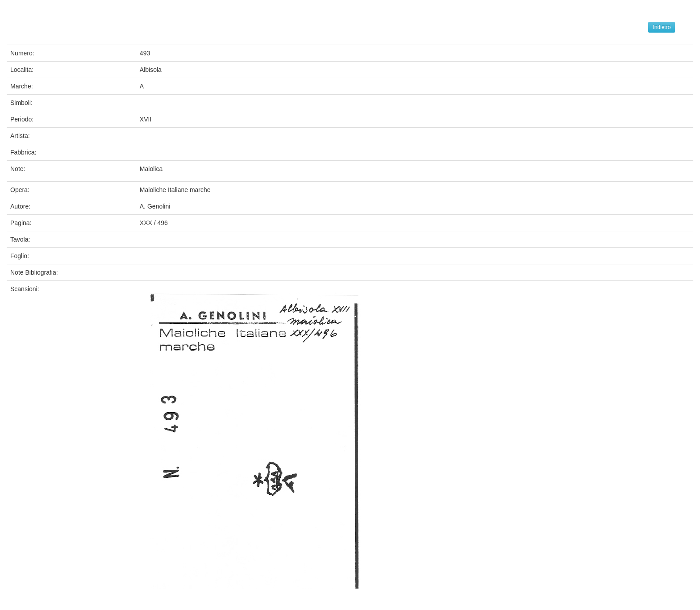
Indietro (662, 27)
